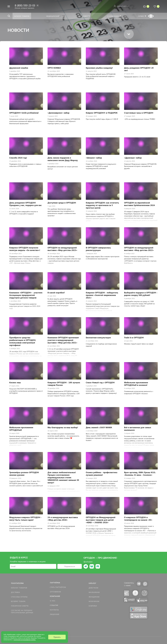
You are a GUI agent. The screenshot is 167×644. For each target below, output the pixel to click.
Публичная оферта (20, 606)
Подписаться (70, 566)
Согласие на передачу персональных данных (22, 611)
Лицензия (55, 614)
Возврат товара (18, 601)
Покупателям (17, 583)
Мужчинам (94, 601)
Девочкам (94, 588)
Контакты (54, 610)
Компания (55, 596)
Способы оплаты (19, 597)
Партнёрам (55, 583)
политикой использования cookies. (25, 640)
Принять (57, 637)
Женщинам (94, 597)
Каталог (92, 583)
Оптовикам (55, 592)
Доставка (15, 592)
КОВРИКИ (93, 606)
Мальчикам (94, 592)
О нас (53, 601)
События (54, 605)
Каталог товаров (19, 588)
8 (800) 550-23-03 (25, 5)
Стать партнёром (58, 587)
